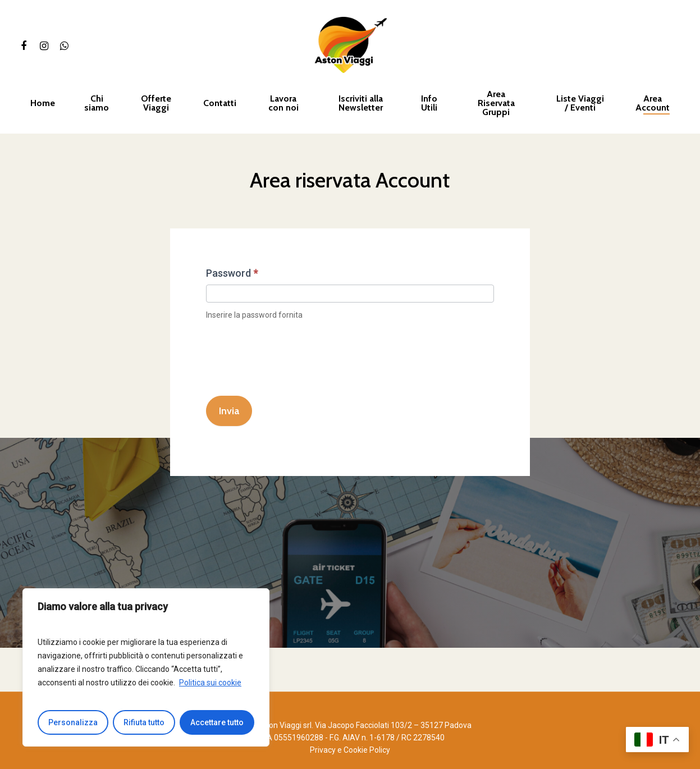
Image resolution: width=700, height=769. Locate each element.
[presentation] (291, 357)
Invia (229, 411)
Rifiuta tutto (144, 722)
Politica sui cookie (210, 683)
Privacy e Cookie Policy (350, 750)
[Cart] (678, 45)
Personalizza (73, 722)
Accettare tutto (217, 722)
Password (232, 273)
